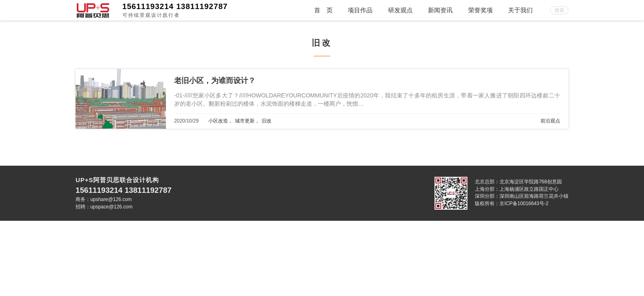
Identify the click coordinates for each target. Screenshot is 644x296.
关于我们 (520, 10)
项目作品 (360, 10)
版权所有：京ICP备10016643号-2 (512, 203)
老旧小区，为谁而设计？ (215, 81)
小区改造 (218, 121)
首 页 (323, 10)
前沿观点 (550, 121)
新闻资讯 (440, 10)
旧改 (267, 121)
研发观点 (400, 10)
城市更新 (245, 121)
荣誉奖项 (481, 10)
